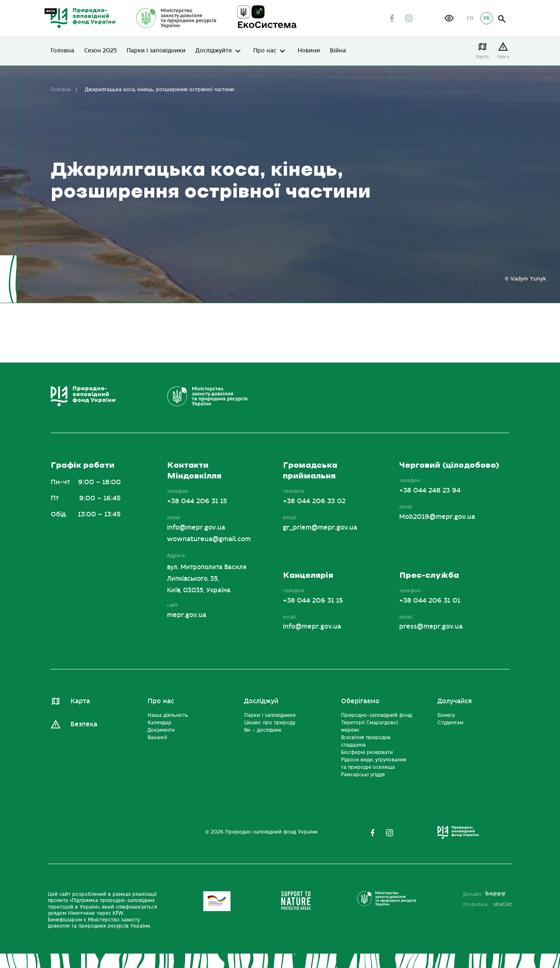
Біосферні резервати (367, 752)
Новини (309, 51)
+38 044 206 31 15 (197, 501)
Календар (160, 723)
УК (487, 18)
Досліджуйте (214, 51)
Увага (503, 57)
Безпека (84, 724)
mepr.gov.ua (187, 615)
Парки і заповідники (156, 51)
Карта (482, 57)
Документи (161, 730)
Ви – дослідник (263, 730)
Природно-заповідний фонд (376, 715)
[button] (449, 18)
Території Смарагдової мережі (369, 726)
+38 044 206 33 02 (314, 501)
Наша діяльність (168, 715)
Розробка (488, 904)
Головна (62, 51)
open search (502, 19)
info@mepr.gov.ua (196, 528)
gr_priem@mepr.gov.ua (320, 528)
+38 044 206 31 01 (430, 601)
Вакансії (157, 737)
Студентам (451, 723)
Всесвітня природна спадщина (366, 741)
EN (470, 18)
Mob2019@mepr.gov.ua (437, 517)
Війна (338, 51)
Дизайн (484, 894)
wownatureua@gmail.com (209, 539)
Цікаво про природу (270, 723)
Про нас (265, 51)
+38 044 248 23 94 (430, 490)
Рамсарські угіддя (363, 775)
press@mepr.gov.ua (431, 626)
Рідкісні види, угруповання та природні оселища (374, 763)
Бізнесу (446, 715)
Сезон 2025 (100, 51)
